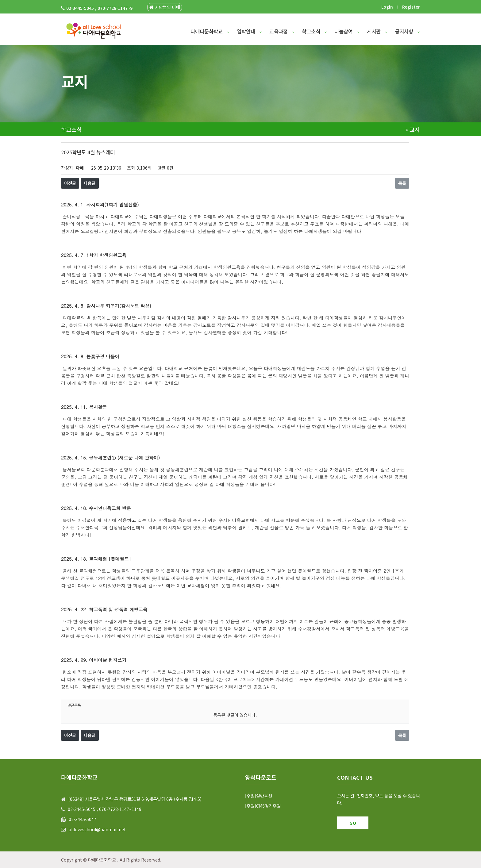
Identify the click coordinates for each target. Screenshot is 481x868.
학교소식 (314, 31)
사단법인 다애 (165, 7)
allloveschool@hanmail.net (97, 829)
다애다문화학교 (210, 31)
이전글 (70, 183)
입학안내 (249, 31)
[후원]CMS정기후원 (263, 806)
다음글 (90, 183)
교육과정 (282, 31)
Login (387, 7)
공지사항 (407, 31)
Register (411, 7)
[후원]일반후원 (259, 796)
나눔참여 (347, 31)
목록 (402, 183)
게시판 (377, 31)
